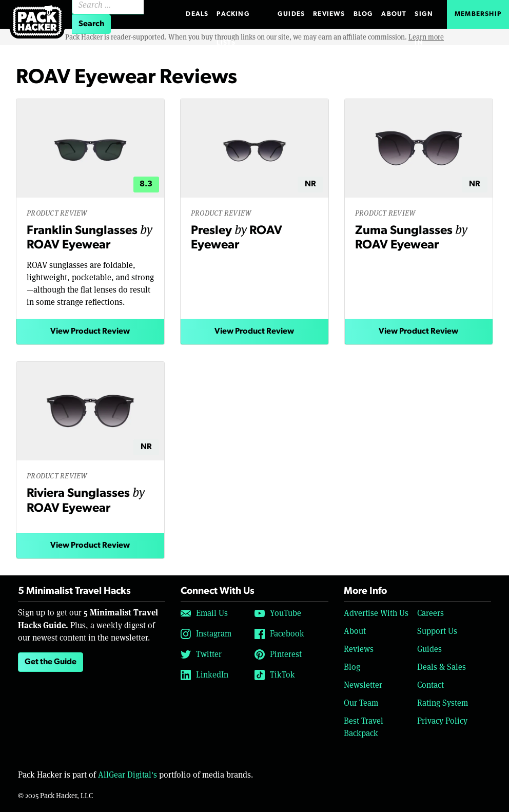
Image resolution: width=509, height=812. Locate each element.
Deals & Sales (442, 667)
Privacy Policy (442, 721)
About (394, 14)
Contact (430, 685)
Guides (291, 14)
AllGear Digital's (128, 775)
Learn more (426, 37)
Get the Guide (51, 662)
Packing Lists (233, 20)
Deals (197, 14)
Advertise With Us (376, 613)
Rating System (443, 703)
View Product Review (90, 332)
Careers (430, 613)
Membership (478, 14)
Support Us (437, 631)
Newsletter (363, 685)
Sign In (424, 20)
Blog (364, 14)
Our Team (361, 703)
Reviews (329, 14)
